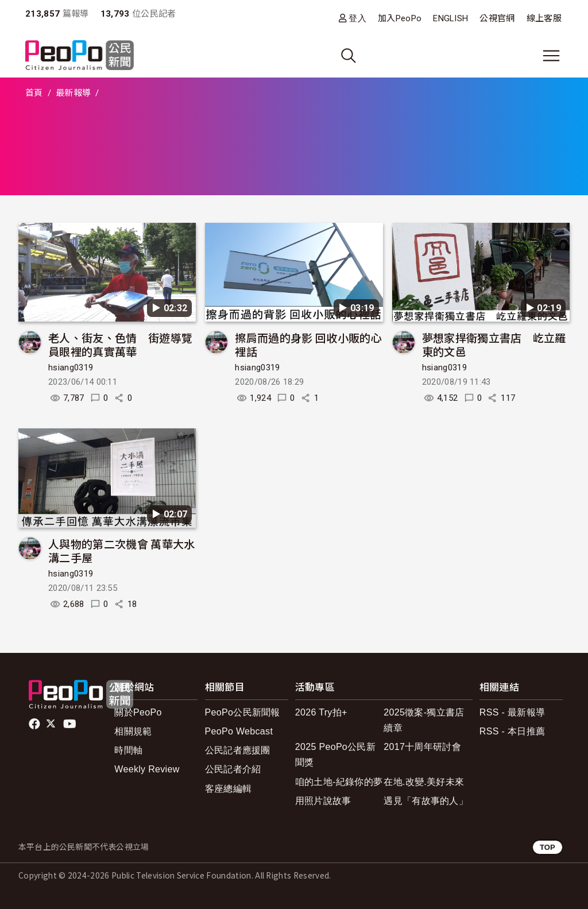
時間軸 (128, 750)
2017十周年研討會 (422, 747)
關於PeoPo (138, 712)
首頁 (34, 93)
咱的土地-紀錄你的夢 (339, 782)
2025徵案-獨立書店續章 (424, 720)
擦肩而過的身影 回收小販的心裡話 (308, 344)
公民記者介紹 (233, 769)
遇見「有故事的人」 (426, 801)
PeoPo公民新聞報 (243, 712)
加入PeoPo (400, 18)
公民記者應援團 (238, 750)
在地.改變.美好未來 (424, 782)
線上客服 (544, 18)
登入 (357, 18)
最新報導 (73, 93)
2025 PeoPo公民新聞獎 (335, 755)
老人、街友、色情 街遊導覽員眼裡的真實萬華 (120, 344)
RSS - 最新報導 (512, 712)
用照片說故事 (323, 801)
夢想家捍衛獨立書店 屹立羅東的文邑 (494, 344)
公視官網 (497, 18)
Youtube (71, 724)
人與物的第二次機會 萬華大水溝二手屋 (121, 550)
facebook (35, 724)
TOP (548, 847)
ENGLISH (450, 18)
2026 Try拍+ (321, 712)
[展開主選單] (551, 56)
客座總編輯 (229, 789)
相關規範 (133, 731)
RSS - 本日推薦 (512, 731)
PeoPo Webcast (239, 731)
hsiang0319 (71, 368)
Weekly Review (147, 769)
